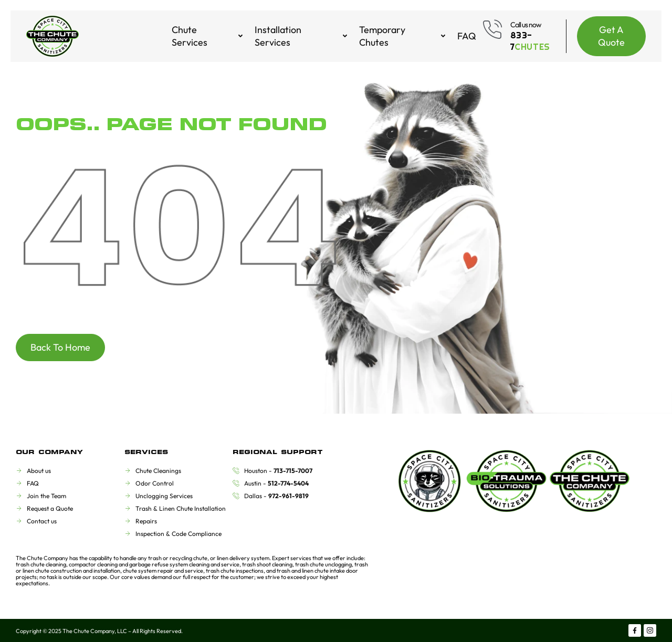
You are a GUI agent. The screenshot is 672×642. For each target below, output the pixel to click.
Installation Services (302, 36)
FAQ (467, 36)
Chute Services (208, 36)
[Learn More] (524, 36)
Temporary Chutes (403, 36)
